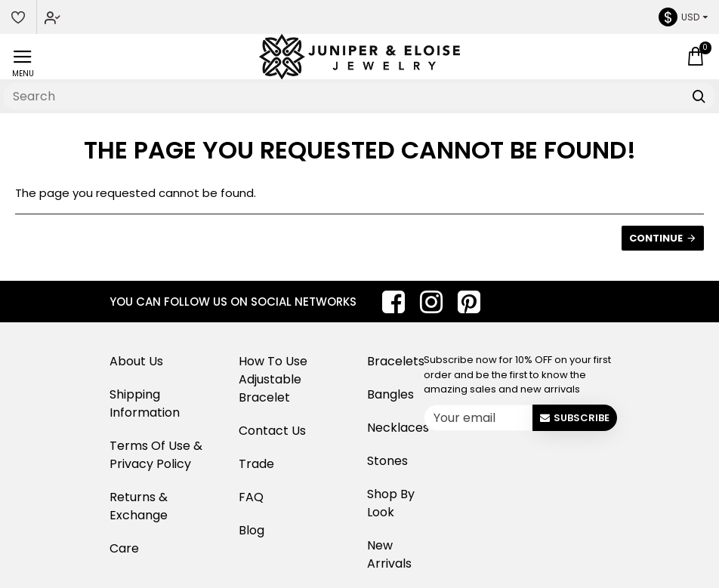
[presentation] (541, 466)
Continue (656, 238)
